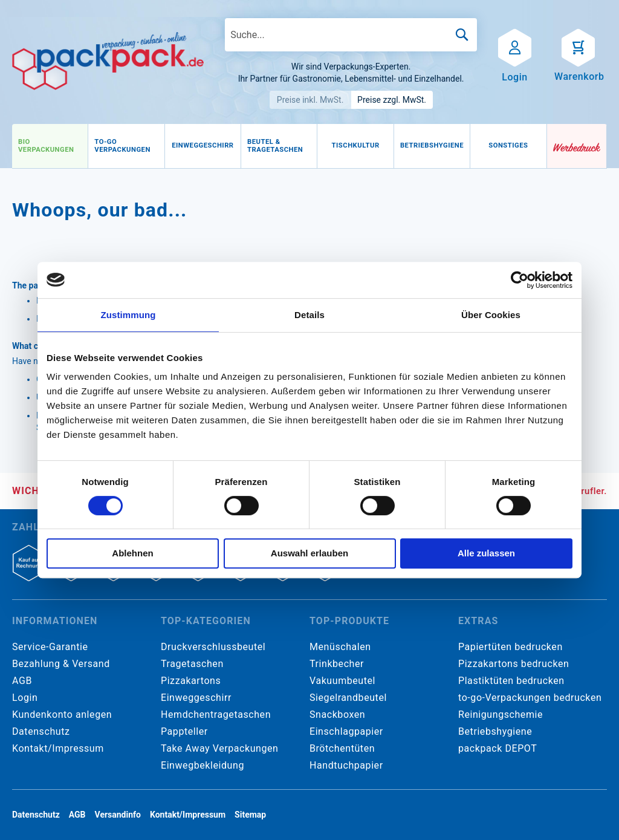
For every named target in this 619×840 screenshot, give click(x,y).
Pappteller (184, 731)
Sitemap (250, 815)
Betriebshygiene (495, 731)
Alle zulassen (486, 553)
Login (25, 698)
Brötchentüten (342, 748)
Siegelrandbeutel (348, 698)
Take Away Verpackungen (220, 748)
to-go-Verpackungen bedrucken (530, 698)
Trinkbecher (337, 664)
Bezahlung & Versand (61, 664)
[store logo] (108, 61)
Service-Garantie (50, 647)
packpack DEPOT (497, 748)
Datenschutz (41, 731)
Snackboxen (337, 715)
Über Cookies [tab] (491, 315)
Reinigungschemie (501, 715)
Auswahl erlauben (309, 553)
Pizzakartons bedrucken (514, 664)
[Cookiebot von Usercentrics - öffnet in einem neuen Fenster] (520, 280)
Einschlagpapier (346, 731)
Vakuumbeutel (342, 681)
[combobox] (351, 35)
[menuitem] (50, 146)
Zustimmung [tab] (128, 315)
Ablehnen (132, 553)
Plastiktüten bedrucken (511, 681)
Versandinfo (118, 815)
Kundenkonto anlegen (62, 715)
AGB (22, 681)
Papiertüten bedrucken (510, 647)
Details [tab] (309, 315)
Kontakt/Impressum (58, 748)
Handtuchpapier (346, 765)
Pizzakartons (191, 681)
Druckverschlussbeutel (213, 647)
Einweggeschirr (196, 698)
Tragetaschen (192, 664)
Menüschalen (340, 647)
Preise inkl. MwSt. (310, 100)
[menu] (280, 146)
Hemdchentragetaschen (216, 715)
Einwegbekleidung (203, 765)
